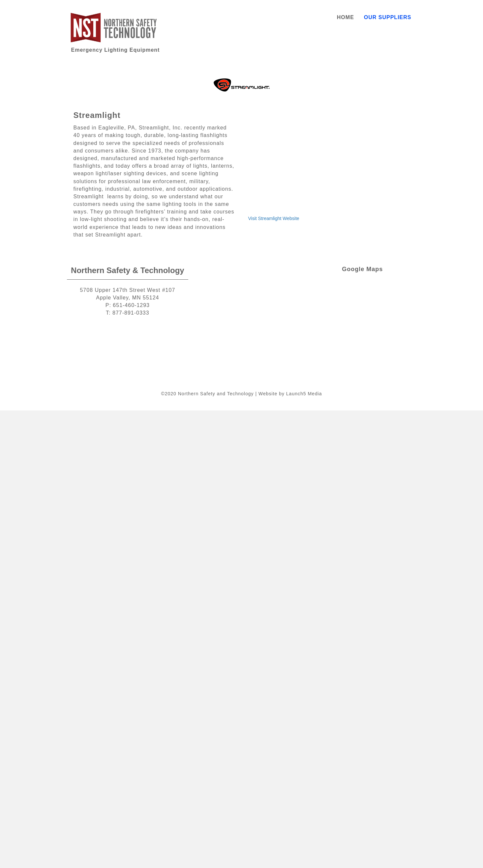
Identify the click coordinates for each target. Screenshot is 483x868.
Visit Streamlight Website (274, 218)
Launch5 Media (304, 394)
